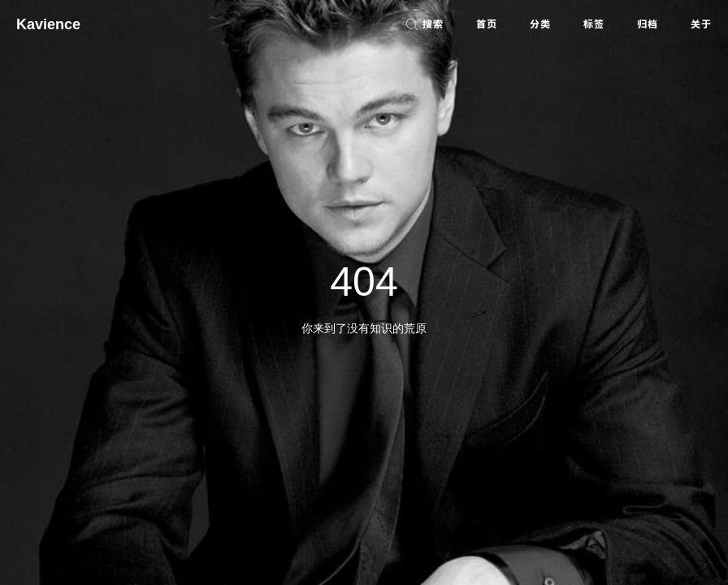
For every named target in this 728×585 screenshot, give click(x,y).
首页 (487, 24)
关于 (701, 24)
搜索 (425, 24)
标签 (594, 24)
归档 (648, 24)
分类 (540, 24)
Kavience (48, 24)
